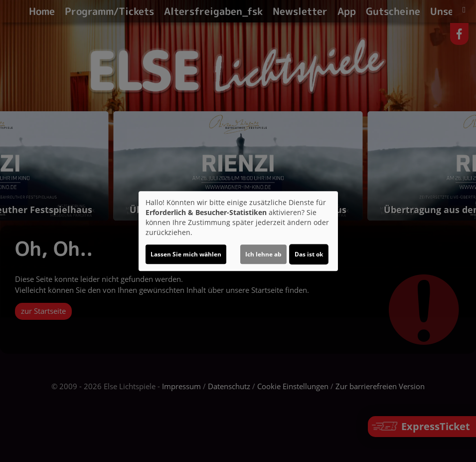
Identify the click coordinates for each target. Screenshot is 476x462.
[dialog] (238, 231)
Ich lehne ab (263, 254)
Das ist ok (309, 254)
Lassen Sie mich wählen (186, 254)
